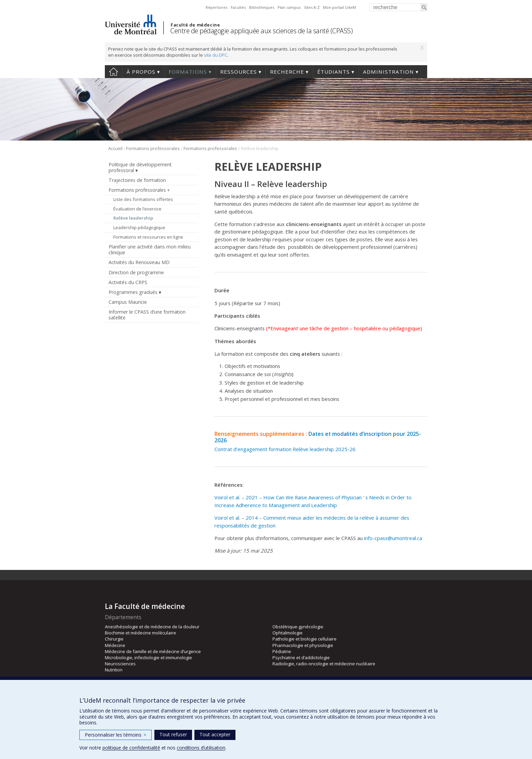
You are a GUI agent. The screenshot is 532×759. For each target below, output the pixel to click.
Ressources (239, 72)
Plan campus (289, 7)
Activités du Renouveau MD (139, 262)
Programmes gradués (133, 292)
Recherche (287, 72)
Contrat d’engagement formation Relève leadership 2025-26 (285, 449)
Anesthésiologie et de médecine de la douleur (152, 627)
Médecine (115, 645)
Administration (388, 72)
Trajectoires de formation (137, 180)
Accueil (113, 72)
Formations (188, 72)
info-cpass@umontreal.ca (393, 538)
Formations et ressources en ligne (148, 237)
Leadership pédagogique (139, 227)
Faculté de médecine (195, 25)
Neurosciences (120, 664)
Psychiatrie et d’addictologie (301, 658)
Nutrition (114, 670)
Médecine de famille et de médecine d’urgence (153, 651)
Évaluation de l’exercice (137, 209)
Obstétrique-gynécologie (298, 627)
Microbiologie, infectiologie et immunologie (148, 658)
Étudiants (334, 72)
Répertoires (216, 7)
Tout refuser (173, 734)
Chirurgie (114, 639)
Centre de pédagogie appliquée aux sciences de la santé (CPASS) (261, 31)
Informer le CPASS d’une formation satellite (147, 315)
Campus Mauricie (128, 302)
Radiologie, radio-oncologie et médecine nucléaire (324, 664)
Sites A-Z (312, 7)
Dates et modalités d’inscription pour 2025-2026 (318, 437)
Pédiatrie (282, 651)
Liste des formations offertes (143, 199)
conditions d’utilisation (201, 748)
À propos (141, 72)
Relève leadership (133, 218)
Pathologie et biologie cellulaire (305, 639)
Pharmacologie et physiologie (303, 645)
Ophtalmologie (288, 633)
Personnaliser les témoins (116, 735)
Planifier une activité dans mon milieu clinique (150, 249)
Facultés (238, 7)
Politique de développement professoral (140, 167)
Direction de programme (136, 272)
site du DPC (216, 55)
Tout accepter (215, 734)
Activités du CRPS (128, 282)
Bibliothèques (262, 7)
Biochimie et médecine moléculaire (140, 633)
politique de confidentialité (131, 748)
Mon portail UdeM (339, 7)
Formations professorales (153, 148)
